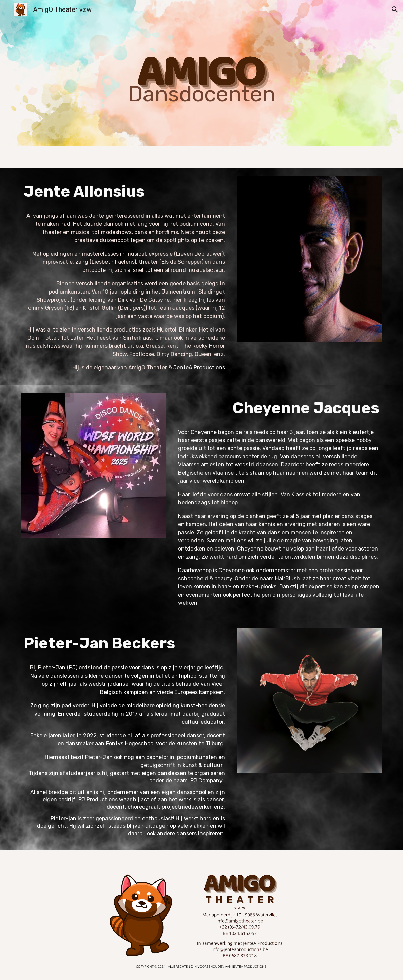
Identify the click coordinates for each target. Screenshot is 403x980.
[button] (395, 9)
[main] (202, 73)
